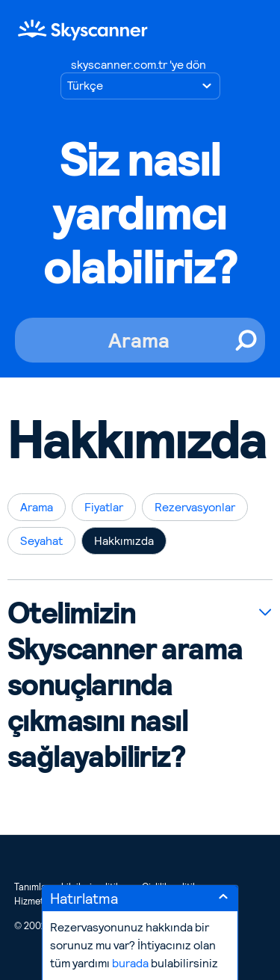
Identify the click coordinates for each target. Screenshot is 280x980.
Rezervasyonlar (195, 507)
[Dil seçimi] (140, 86)
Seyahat (41, 541)
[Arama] (140, 340)
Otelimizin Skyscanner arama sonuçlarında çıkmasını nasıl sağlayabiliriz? (125, 685)
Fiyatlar (104, 507)
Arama (37, 507)
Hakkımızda (124, 541)
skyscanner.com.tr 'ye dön (139, 65)
